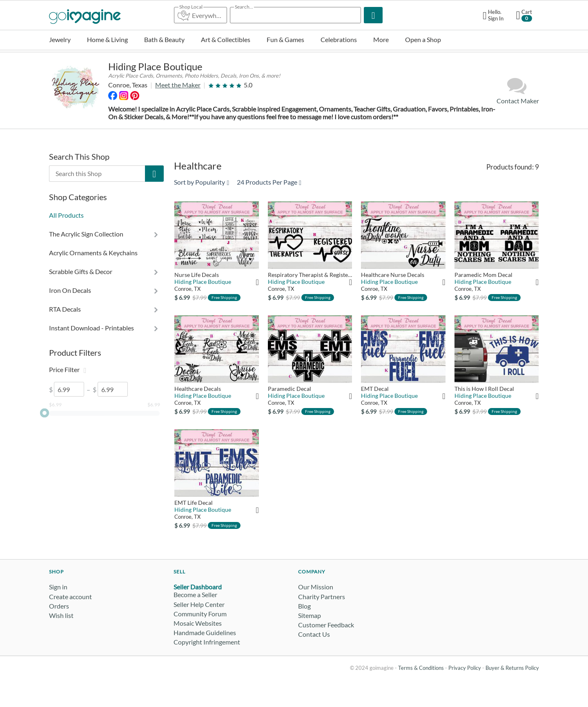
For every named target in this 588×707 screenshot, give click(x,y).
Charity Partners (322, 597)
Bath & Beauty (164, 39)
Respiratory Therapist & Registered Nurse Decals (310, 275)
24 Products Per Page (269, 182)
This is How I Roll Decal (484, 389)
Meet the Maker (178, 85)
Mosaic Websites (198, 623)
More (381, 39)
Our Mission (316, 587)
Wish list (61, 615)
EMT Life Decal (194, 503)
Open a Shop (423, 39)
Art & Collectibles (226, 39)
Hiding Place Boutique (155, 66)
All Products (66, 215)
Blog (304, 606)
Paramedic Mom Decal (483, 275)
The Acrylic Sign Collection (86, 234)
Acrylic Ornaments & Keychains (93, 253)
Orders (59, 606)
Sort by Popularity (202, 182)
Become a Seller (195, 594)
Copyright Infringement (207, 642)
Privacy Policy (465, 668)
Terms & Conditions (421, 668)
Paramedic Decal (290, 389)
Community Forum (200, 614)
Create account (70, 597)
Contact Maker (518, 90)
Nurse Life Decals (197, 275)
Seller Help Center (199, 604)
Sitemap (310, 615)
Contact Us (314, 634)
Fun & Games (285, 39)
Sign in (58, 587)
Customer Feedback (326, 625)
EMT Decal (375, 389)
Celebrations (339, 39)
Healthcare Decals (198, 389)
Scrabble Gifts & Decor (81, 271)
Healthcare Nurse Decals (393, 275)
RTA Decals (65, 309)
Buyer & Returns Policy (512, 668)
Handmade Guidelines (205, 632)
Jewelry (60, 39)
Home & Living (107, 39)
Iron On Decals (70, 290)
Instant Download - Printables (91, 328)
